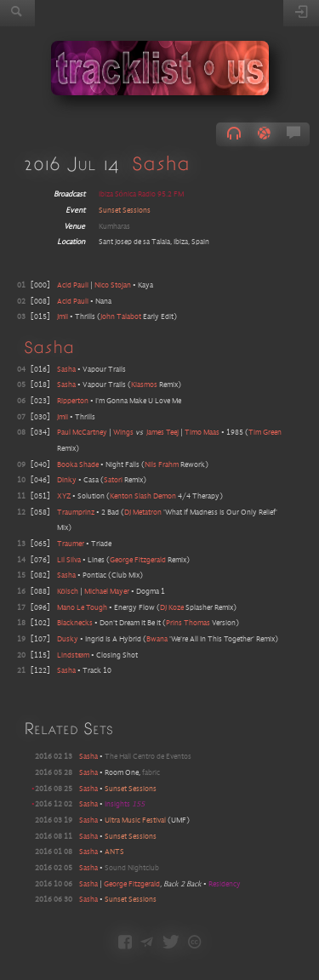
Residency (225, 884)
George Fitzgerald (138, 560)
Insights (125, 804)
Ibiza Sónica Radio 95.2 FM (141, 194)
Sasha (161, 163)
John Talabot (121, 317)
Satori (113, 480)
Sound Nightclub (132, 868)
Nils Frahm (162, 465)
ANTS (114, 852)
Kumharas (114, 227)
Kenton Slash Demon (143, 496)
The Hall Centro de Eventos (148, 757)
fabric (151, 773)
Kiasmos (144, 385)
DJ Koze (172, 608)
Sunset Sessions (125, 211)
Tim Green (265, 433)
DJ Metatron (143, 513)
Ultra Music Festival (135, 820)
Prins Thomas (188, 623)
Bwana (157, 639)
